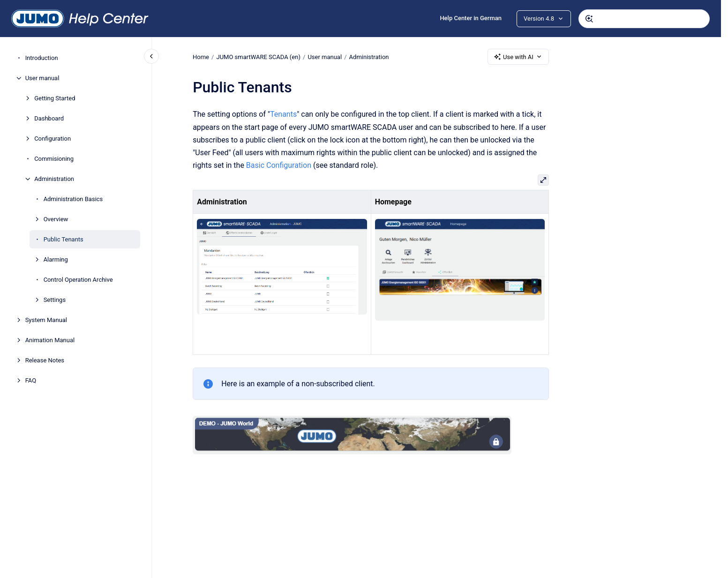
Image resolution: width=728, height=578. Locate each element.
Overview (56, 219)
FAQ (31, 380)
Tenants (283, 114)
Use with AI (518, 57)
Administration (54, 179)
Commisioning (54, 159)
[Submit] (589, 19)
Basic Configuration (279, 165)
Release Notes (45, 360)
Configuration (53, 139)
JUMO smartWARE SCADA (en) (258, 56)
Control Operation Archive (78, 280)
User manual (42, 78)
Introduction (42, 58)
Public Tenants (64, 239)
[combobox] (644, 19)
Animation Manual (50, 340)
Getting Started (55, 98)
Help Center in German (471, 18)
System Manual (46, 320)
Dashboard (49, 118)
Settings (55, 300)
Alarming (56, 259)
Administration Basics (73, 199)
